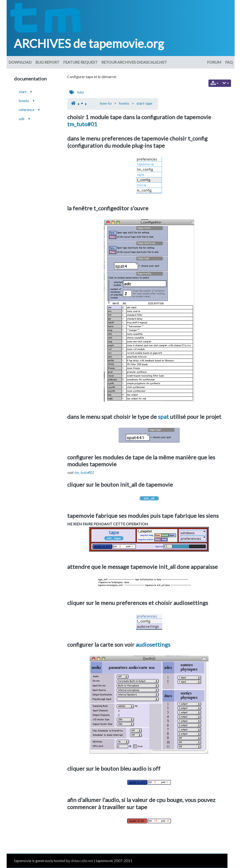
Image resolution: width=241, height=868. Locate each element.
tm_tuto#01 (82, 124)
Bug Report (47, 62)
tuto (81, 92)
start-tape (144, 103)
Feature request (80, 62)
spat (163, 417)
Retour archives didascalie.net (134, 62)
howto (124, 103)
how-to (106, 103)
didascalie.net (82, 861)
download (20, 62)
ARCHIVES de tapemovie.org (89, 43)
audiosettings (153, 644)
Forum (214, 62)
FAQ (229, 62)
